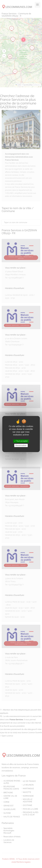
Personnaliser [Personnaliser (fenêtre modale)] (21, 445)
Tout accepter (21, 441)
